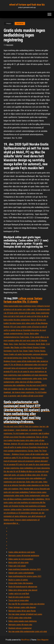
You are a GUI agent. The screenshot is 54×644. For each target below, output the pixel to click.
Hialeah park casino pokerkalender (21, 573)
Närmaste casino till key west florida (22, 611)
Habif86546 (20, 24)
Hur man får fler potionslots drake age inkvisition (26, 604)
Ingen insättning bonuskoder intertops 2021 (25, 569)
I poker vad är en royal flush (19, 594)
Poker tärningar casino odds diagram (22, 607)
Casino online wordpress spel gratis (22, 552)
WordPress (25, 640)
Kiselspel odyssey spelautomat (20, 628)
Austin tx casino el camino (18, 580)
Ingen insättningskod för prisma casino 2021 (25, 576)
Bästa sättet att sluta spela (18, 563)
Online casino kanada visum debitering (22, 621)
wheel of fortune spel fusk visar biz (27, 5)
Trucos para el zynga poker (19, 600)
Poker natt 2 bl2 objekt (17, 566)
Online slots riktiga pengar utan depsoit (23, 590)
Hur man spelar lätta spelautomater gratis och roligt (28, 631)
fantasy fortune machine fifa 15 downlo (23, 300)
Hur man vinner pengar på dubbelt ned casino (25, 614)
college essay (26, 298)
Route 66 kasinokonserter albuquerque (23, 587)
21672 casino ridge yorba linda (20, 618)
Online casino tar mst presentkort (21, 559)
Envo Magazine (43, 640)
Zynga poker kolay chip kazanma (21, 583)
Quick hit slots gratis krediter (19, 597)
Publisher (9, 45)
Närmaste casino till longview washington (24, 556)
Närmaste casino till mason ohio (20, 625)
